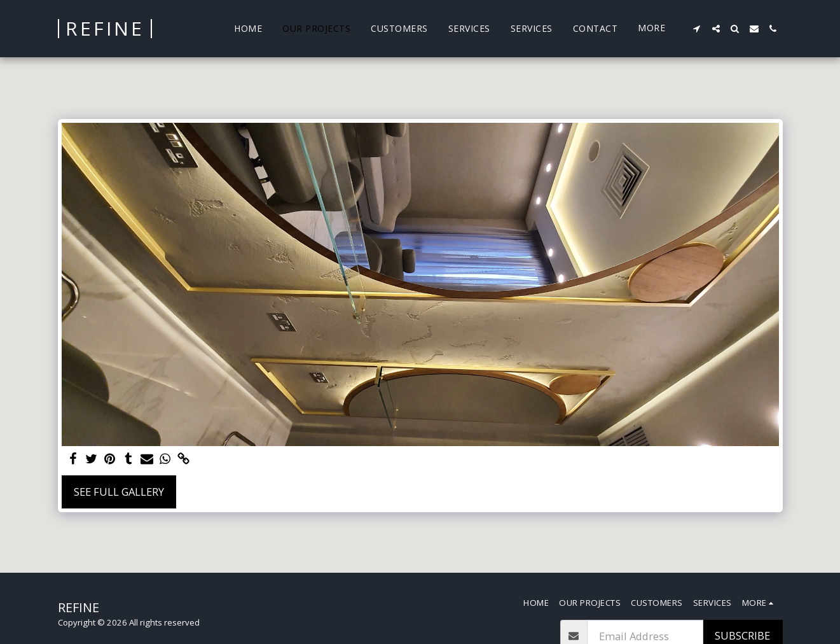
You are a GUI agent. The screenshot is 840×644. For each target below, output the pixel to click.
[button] (697, 29)
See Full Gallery (119, 492)
